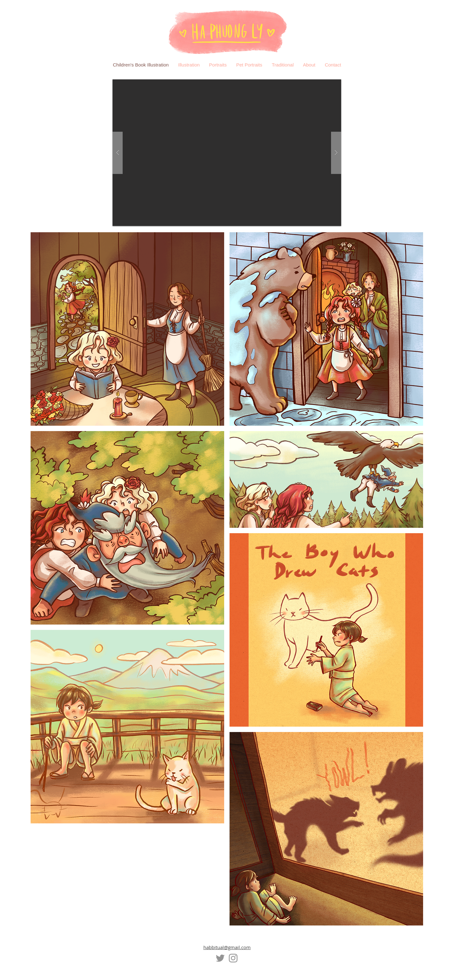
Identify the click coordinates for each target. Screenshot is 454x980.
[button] (227, 153)
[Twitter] (220, 958)
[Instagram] (233, 958)
